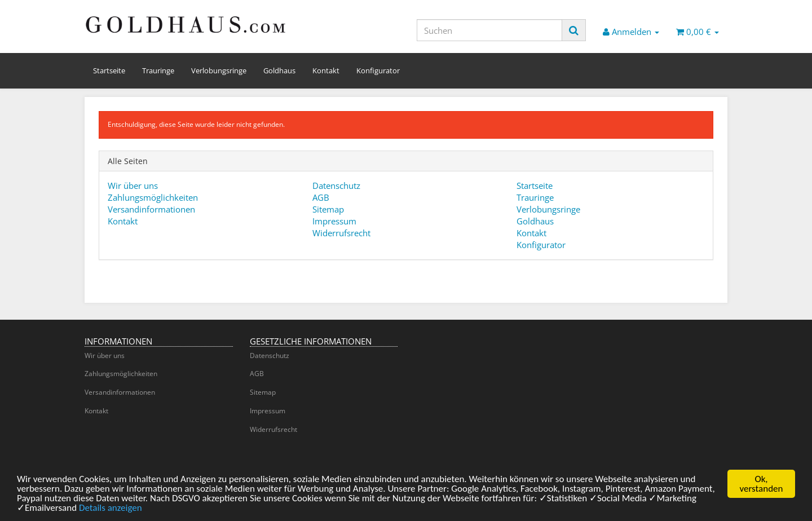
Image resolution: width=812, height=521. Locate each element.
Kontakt (326, 70)
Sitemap (328, 209)
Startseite (109, 70)
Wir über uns (133, 186)
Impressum (334, 221)
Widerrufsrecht (341, 233)
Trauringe (158, 70)
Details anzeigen (111, 511)
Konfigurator (378, 70)
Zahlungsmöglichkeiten (153, 197)
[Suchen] (489, 30)
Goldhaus (279, 70)
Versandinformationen (151, 209)
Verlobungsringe (219, 70)
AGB (321, 197)
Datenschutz (336, 186)
